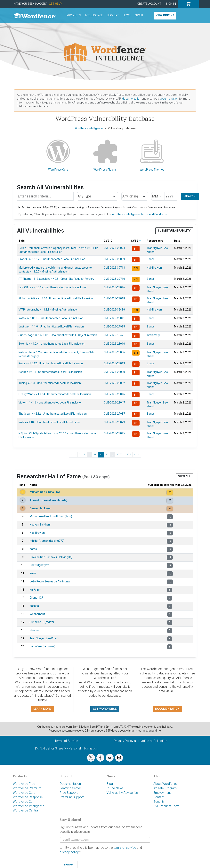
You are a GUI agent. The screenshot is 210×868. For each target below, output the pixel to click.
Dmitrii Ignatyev (39, 565)
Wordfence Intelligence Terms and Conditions (140, 214)
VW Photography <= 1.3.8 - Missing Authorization (48, 310)
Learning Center (70, 788)
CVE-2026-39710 (114, 279)
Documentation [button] (167, 709)
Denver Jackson (40, 508)
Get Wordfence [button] (105, 709)
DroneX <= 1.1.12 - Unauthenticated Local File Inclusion (52, 259)
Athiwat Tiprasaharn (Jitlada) (48, 500)
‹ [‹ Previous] (75, 455)
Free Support (69, 793)
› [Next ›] (135, 455)
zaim (33, 573)
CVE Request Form (166, 806)
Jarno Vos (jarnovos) (42, 646)
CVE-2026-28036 (114, 352)
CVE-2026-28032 (114, 383)
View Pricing (165, 15)
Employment (162, 793)
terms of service (125, 848)
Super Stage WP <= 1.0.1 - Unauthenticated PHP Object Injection (58, 335)
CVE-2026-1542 (114, 335)
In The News (115, 788)
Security (159, 802)
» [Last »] (139, 455)
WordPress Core (58, 155)
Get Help (55, 4)
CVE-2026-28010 (114, 344)
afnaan (34, 630)
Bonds (151, 259)
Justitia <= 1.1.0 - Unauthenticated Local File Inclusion (51, 326)
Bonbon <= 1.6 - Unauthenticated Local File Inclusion (50, 372)
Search (190, 196)
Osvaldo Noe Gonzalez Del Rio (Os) (51, 557)
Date (178, 241)
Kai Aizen (35, 590)
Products (74, 15)
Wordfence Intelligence (29, 806)
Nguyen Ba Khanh (40, 525)
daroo (33, 549)
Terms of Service (66, 741)
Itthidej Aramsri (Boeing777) (47, 541)
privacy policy (69, 852)
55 (107, 455)
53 (95, 455)
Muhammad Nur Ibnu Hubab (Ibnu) (51, 516)
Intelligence (94, 15)
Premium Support (72, 797)
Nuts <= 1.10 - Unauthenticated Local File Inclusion (49, 422)
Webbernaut (37, 614)
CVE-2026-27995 (114, 326)
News (127, 15)
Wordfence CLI (23, 802)
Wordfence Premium (27, 788)
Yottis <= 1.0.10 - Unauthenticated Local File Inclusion (51, 318)
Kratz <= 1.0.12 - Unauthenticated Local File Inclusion (51, 363)
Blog (110, 784)
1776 (119, 455)
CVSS (136, 241)
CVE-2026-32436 (114, 310)
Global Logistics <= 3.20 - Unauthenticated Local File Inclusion (56, 298)
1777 (128, 455)
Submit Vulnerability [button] (174, 231)
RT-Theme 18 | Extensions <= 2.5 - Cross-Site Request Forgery (56, 279)
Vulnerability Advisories (122, 793)
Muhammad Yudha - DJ (45, 492)
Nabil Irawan (154, 268)
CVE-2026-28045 (114, 433)
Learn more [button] (42, 709)
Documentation (70, 784)
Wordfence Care (24, 793)
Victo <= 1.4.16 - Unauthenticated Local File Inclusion (50, 403)
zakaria (34, 606)
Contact (159, 797)
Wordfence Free (24, 784)
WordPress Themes (152, 155)
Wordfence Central (26, 810)
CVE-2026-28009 (114, 259)
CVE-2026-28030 (114, 372)
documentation (132, 99)
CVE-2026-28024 (114, 248)
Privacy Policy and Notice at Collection (141, 741)
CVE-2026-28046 (114, 287)
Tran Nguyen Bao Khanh (44, 638)
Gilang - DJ (36, 598)
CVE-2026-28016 (114, 394)
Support (113, 15)
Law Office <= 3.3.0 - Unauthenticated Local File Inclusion (53, 287)
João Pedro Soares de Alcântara (50, 581)
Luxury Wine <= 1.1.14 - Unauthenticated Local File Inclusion (55, 394)
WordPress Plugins (105, 155)
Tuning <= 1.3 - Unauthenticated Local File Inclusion (50, 383)
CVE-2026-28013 (114, 363)
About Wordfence (166, 784)
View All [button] (184, 476)
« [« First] (71, 455)
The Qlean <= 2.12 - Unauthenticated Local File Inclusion (53, 414)
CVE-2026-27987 (114, 414)
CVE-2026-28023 (114, 422)
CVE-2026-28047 (114, 403)
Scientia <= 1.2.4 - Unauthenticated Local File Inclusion (52, 344)
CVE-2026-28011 (114, 318)
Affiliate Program (165, 788)
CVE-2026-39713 (114, 268)
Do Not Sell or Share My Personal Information (66, 748)
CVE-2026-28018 (114, 298)
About (139, 15)
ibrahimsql (153, 335)
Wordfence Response (28, 797)
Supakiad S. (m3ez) (42, 622)
